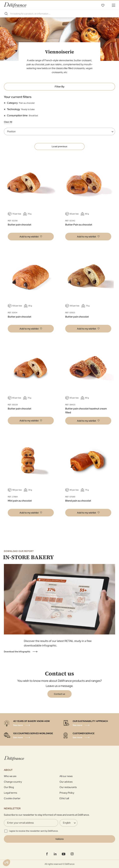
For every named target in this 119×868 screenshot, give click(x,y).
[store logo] (15, 5)
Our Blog (9, 787)
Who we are (10, 776)
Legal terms (10, 793)
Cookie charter (12, 798)
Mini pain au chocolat (20, 501)
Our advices (66, 782)
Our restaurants (68, 787)
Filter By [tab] (60, 87)
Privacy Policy (67, 793)
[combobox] (59, 14)
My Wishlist (103, 5)
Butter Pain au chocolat (79, 225)
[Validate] (59, 839)
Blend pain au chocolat (78, 501)
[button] (31, 237)
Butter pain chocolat (20, 225)
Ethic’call (64, 798)
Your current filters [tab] (18, 97)
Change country (13, 782)
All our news (66, 776)
